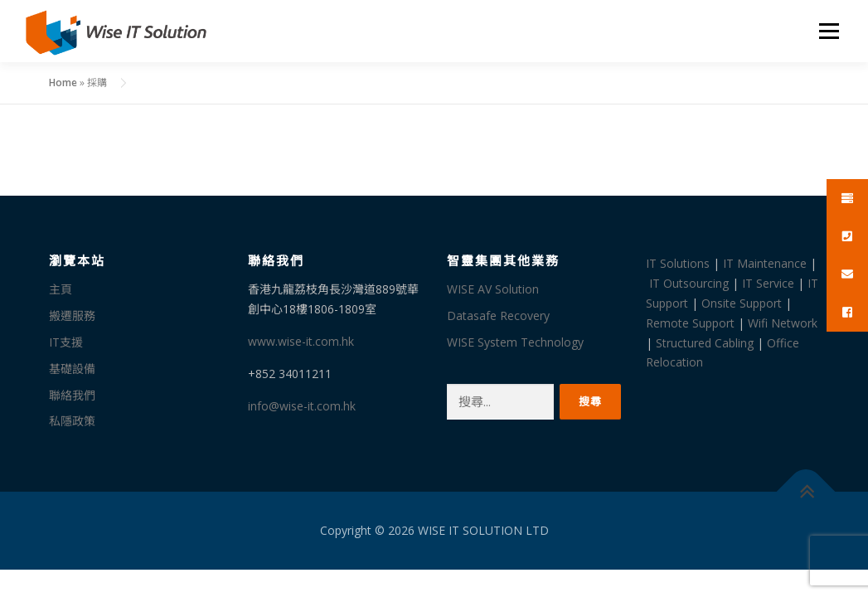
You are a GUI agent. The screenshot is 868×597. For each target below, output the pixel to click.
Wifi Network (783, 323)
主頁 (61, 289)
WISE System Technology (515, 342)
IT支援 (66, 342)
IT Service (768, 283)
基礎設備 (72, 369)
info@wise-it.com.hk (302, 406)
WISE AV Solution (493, 289)
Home (63, 83)
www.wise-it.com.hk (301, 341)
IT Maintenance (765, 263)
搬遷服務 (72, 315)
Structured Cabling (705, 343)
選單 (827, 31)
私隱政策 (72, 421)
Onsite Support (742, 303)
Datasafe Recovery (498, 315)
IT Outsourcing (689, 283)
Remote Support (690, 323)
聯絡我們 (72, 395)
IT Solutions (678, 263)
